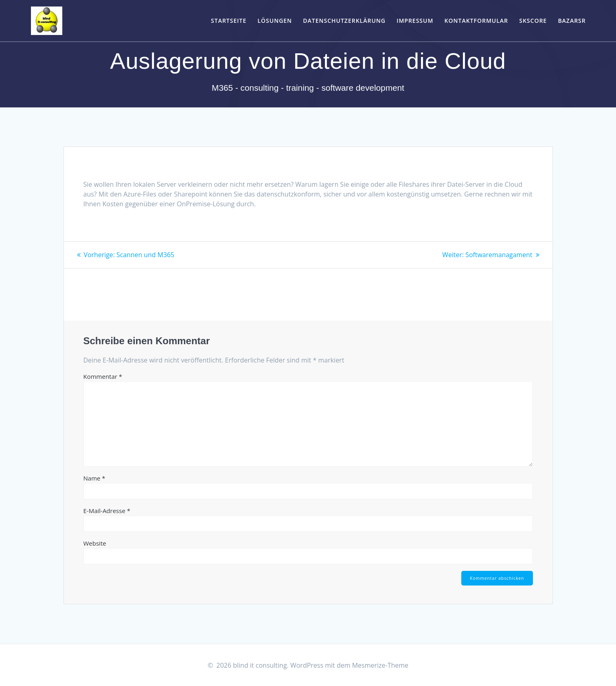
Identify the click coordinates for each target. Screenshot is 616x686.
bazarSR (572, 21)
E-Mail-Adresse (107, 510)
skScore (533, 21)
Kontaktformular (476, 21)
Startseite (229, 21)
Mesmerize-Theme (380, 665)
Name (94, 478)
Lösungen (275, 21)
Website (95, 543)
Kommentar (103, 376)
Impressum (415, 21)
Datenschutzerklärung (344, 21)
